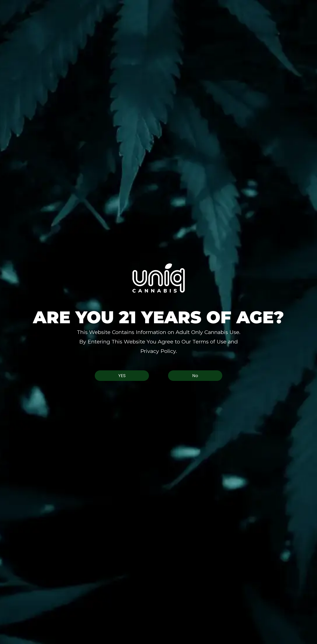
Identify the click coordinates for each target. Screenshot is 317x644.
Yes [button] (122, 376)
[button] (158, 278)
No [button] (195, 376)
